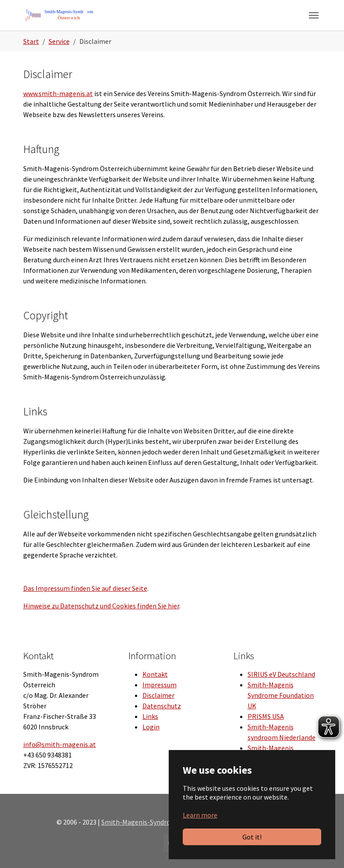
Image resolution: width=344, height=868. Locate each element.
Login (151, 727)
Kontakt (155, 674)
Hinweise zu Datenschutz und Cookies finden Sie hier (101, 606)
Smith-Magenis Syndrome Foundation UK (281, 695)
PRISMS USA (266, 716)
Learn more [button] (200, 815)
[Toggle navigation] (314, 15)
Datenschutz (162, 706)
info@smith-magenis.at (60, 744)
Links (150, 716)
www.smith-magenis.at (58, 93)
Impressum (160, 685)
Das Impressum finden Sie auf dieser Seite (85, 588)
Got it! (252, 837)
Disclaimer (158, 695)
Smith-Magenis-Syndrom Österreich (156, 822)
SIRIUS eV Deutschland (281, 674)
